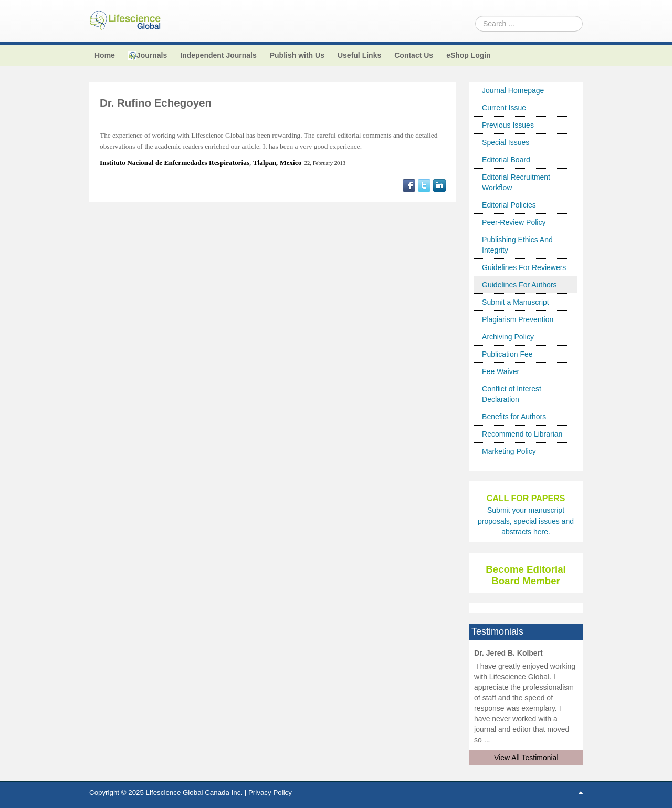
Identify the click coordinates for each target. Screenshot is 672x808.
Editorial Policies (509, 205)
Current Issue (504, 108)
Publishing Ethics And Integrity (517, 245)
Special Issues (506, 142)
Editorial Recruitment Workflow (516, 182)
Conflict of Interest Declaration (512, 394)
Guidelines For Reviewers (524, 267)
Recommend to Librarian (522, 434)
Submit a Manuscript (516, 302)
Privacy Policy (270, 793)
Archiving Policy (508, 337)
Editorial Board (506, 160)
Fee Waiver (501, 371)
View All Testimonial (526, 758)
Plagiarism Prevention (518, 319)
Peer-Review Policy (514, 222)
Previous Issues (508, 125)
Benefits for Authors (514, 417)
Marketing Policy (509, 451)
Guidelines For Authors (519, 285)
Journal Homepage (513, 90)
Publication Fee (507, 354)
